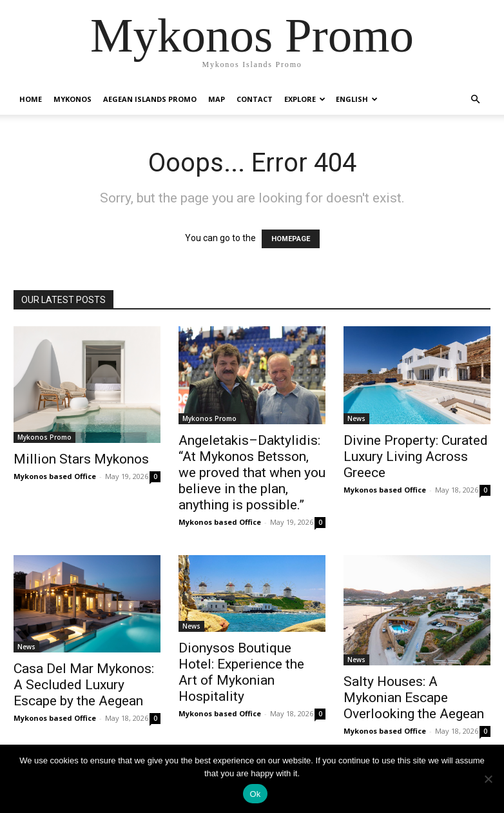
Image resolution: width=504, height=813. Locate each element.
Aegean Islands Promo (150, 99)
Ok (255, 794)
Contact (255, 99)
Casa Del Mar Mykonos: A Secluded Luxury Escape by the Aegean (84, 685)
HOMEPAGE (291, 239)
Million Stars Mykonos (81, 459)
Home (31, 99)
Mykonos (73, 99)
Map (217, 99)
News (356, 418)
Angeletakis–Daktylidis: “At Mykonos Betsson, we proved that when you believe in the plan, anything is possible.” (252, 473)
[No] (488, 779)
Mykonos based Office (55, 476)
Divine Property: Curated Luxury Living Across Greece (416, 456)
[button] (475, 100)
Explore (305, 99)
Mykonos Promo (44, 437)
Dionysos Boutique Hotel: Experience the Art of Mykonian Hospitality (241, 672)
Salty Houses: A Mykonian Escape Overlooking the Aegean (414, 698)
